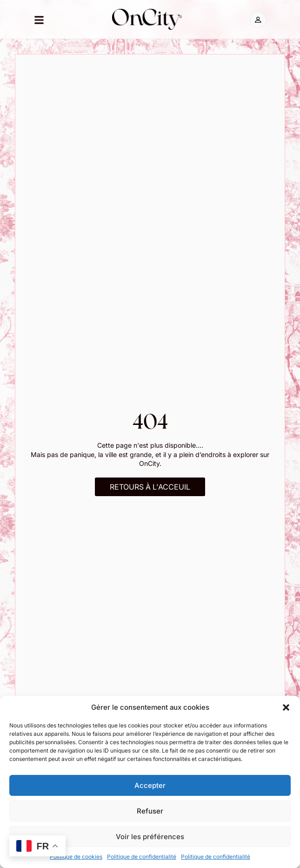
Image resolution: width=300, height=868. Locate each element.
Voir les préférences (150, 837)
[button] (286, 707)
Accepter (150, 785)
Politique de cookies (76, 857)
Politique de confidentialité (142, 857)
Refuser (150, 811)
